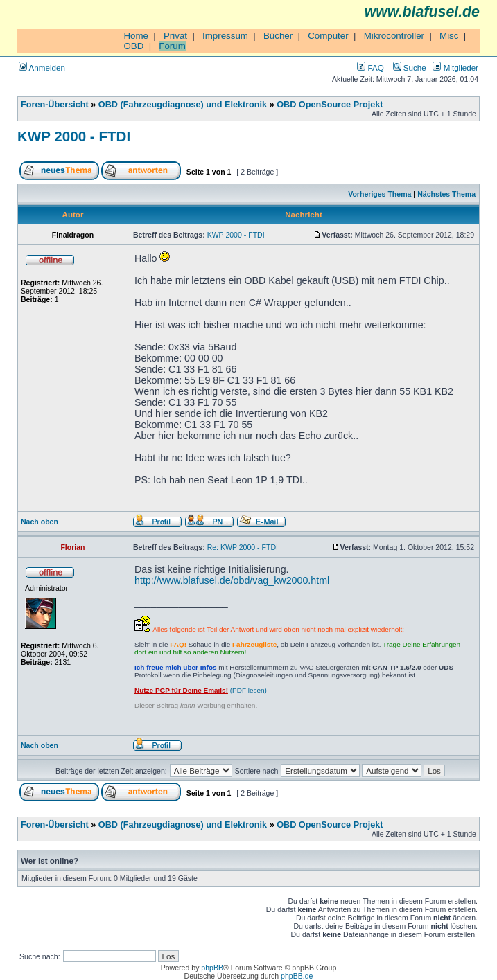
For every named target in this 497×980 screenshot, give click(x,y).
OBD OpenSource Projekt (330, 105)
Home (136, 36)
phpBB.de (297, 976)
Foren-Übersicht (55, 105)
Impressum (225, 36)
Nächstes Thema (446, 194)
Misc (449, 36)
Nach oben (40, 522)
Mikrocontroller (394, 36)
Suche (410, 68)
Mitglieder (455, 68)
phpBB (212, 968)
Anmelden (42, 68)
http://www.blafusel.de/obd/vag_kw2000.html (232, 580)
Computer (328, 36)
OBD (133, 46)
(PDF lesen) (201, 690)
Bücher (278, 36)
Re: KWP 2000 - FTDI (243, 547)
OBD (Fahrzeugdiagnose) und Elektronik (183, 105)
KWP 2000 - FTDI (74, 136)
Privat (175, 36)
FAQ (370, 68)
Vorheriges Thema (380, 194)
